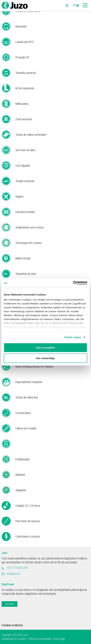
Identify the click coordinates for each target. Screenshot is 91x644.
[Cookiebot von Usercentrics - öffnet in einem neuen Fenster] (73, 283)
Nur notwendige (45, 358)
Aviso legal (59, 639)
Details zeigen (73, 337)
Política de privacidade (40, 639)
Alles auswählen (46, 347)
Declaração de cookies (14, 639)
